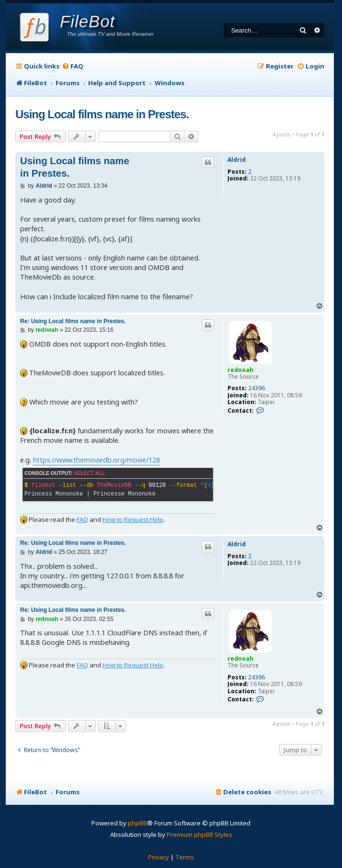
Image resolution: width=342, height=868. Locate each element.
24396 (256, 388)
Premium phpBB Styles (199, 834)
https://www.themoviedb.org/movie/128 (97, 460)
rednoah (240, 370)
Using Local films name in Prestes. (102, 114)
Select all (89, 473)
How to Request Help (133, 519)
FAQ (82, 519)
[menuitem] (73, 66)
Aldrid (237, 160)
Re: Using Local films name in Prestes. (73, 321)
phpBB (137, 823)
